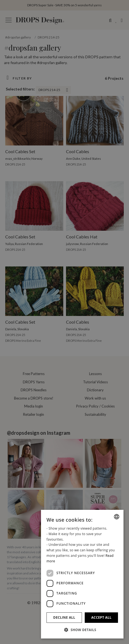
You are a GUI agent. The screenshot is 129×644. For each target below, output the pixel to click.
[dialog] (82, 574)
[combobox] (117, 517)
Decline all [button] (64, 617)
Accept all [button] (101, 617)
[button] (82, 630)
